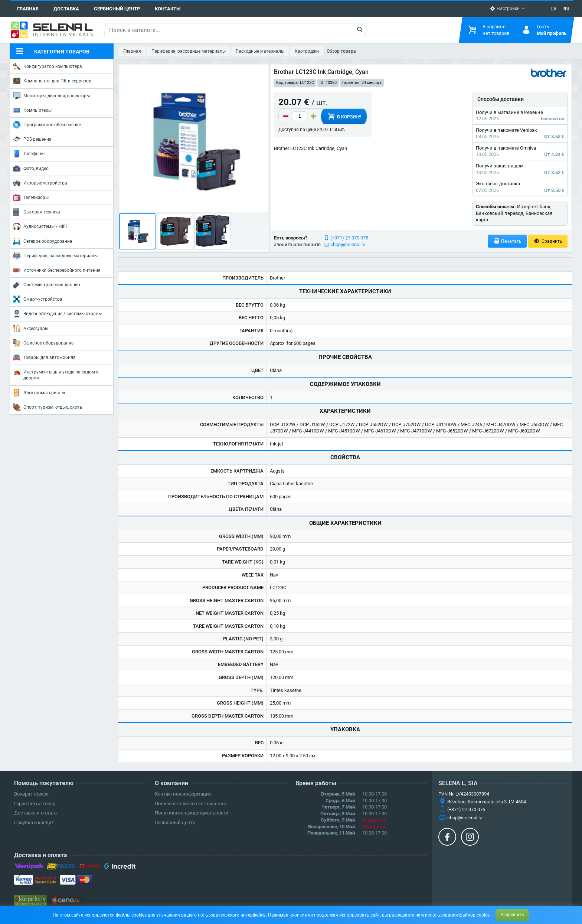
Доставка (66, 9)
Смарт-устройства (38, 299)
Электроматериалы (39, 393)
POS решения (32, 139)
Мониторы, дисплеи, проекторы (51, 96)
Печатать (507, 241)
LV (554, 9)
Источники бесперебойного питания (57, 270)
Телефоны (29, 154)
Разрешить (512, 915)
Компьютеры (32, 110)
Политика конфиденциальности (192, 813)
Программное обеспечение (47, 125)
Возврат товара (31, 794)
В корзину (344, 116)
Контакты (168, 9)
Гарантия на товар (35, 804)
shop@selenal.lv (348, 244)
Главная (28, 9)
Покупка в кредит (34, 822)
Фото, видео (31, 169)
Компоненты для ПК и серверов (52, 81)
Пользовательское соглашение (190, 804)
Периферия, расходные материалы (55, 256)
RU (566, 9)
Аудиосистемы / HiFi (40, 226)
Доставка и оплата (35, 813)
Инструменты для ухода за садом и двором (56, 374)
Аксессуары (31, 329)
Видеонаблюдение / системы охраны (57, 314)
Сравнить (548, 241)
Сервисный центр (117, 9)
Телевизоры (31, 197)
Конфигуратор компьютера (48, 66)
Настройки (505, 9)
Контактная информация (183, 794)
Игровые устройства (40, 183)
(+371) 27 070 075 (349, 238)
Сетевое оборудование (42, 241)
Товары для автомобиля (44, 357)
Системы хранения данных (47, 285)
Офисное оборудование (43, 343)
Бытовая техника (37, 212)
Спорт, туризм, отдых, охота (48, 407)
